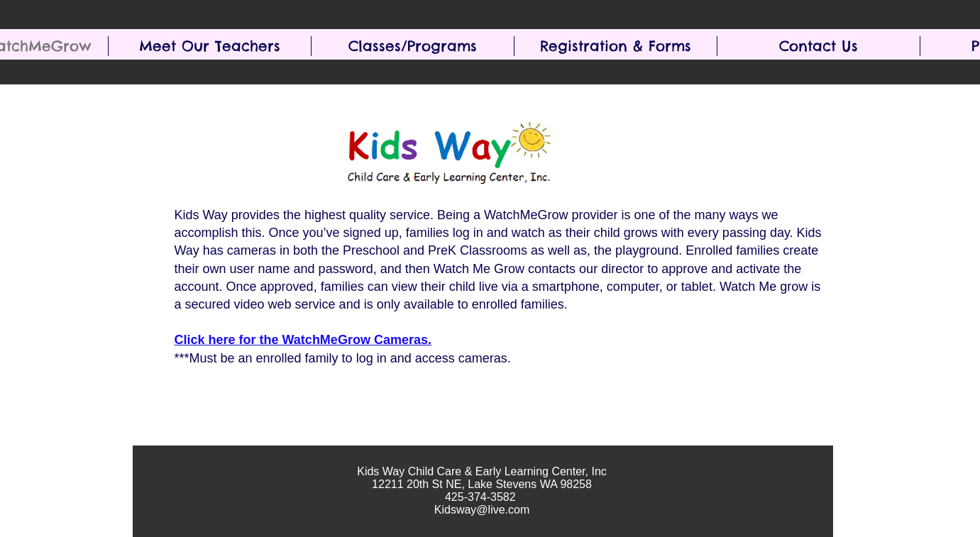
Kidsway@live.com (482, 510)
